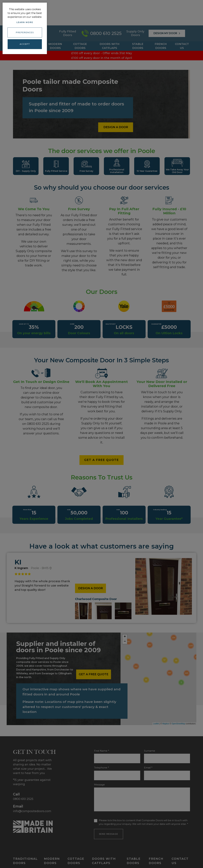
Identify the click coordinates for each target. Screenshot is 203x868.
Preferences (25, 32)
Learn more (25, 22)
